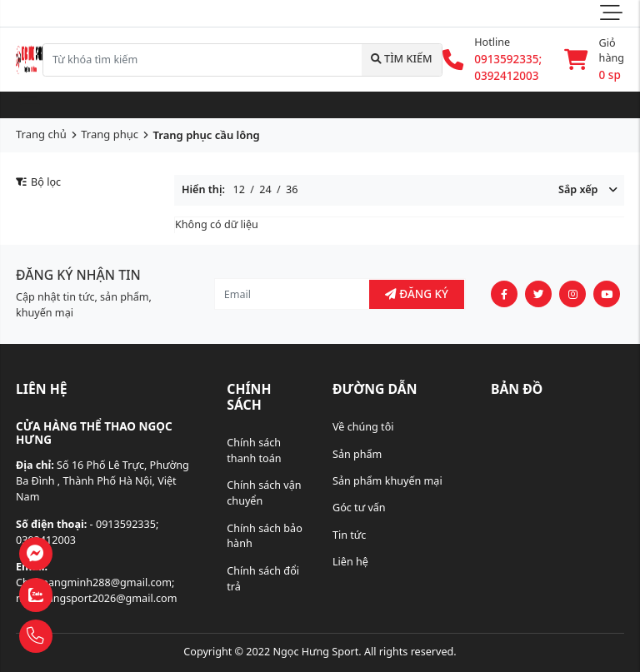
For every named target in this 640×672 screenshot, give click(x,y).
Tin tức (349, 535)
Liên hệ (350, 562)
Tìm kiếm (402, 59)
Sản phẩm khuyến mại (387, 481)
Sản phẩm (357, 454)
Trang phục (110, 134)
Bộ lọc (38, 182)
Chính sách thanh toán (254, 450)
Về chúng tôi (363, 427)
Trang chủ (41, 134)
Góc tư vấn (359, 508)
